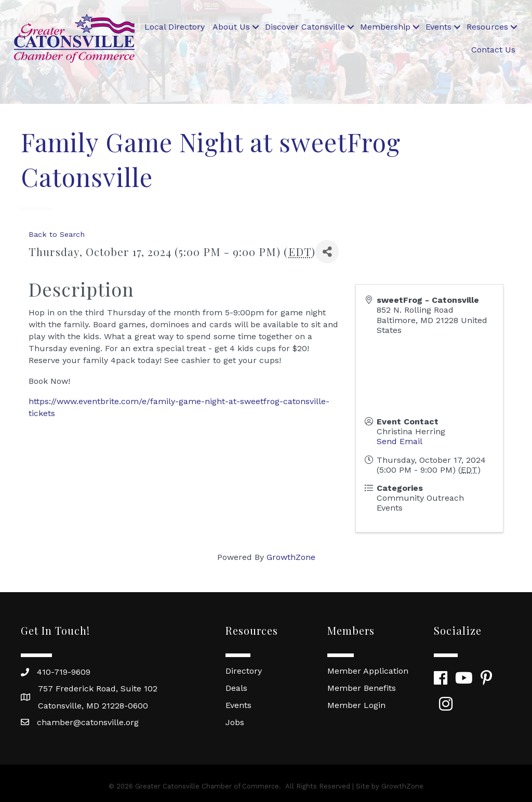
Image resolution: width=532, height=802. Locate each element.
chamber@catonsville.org (88, 722)
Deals (236, 688)
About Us (231, 27)
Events (438, 27)
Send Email (400, 441)
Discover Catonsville (305, 27)
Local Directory (175, 27)
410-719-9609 (64, 672)
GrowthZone (291, 557)
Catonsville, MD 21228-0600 (93, 706)
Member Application (368, 671)
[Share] (327, 252)
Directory (244, 671)
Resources (487, 27)
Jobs (235, 722)
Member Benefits (362, 688)
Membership (385, 27)
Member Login (356, 705)
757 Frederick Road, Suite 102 (98, 689)
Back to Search (57, 234)
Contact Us (493, 50)
